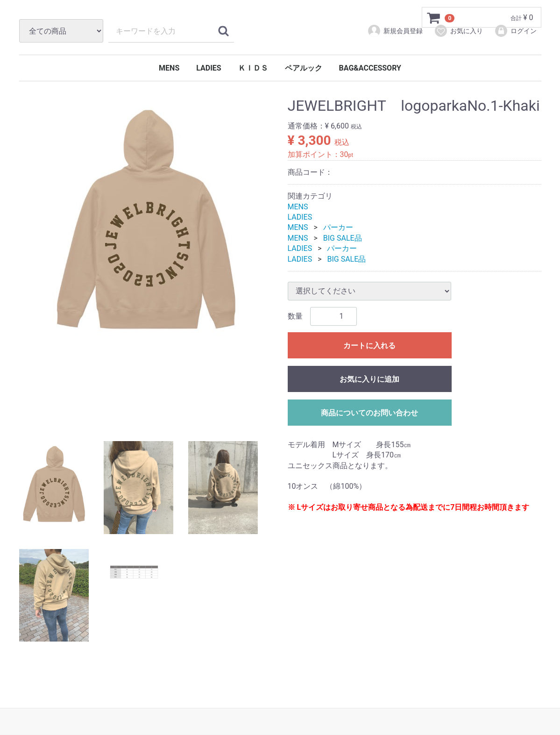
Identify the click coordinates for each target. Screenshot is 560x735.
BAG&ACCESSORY (370, 68)
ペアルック (304, 68)
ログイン (515, 31)
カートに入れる (369, 346)
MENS (169, 68)
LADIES (209, 68)
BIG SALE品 (343, 238)
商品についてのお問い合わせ (369, 413)
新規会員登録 (395, 31)
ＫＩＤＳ (253, 68)
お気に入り (458, 31)
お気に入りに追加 (369, 379)
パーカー (338, 228)
